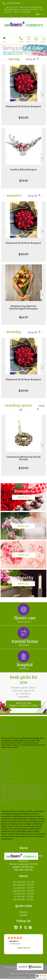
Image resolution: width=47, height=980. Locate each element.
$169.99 (23, 118)
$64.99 (23, 317)
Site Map (34, 977)
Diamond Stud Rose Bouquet (23, 106)
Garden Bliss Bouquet (24, 170)
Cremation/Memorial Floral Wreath (23, 458)
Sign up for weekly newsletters (23, 704)
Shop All (31, 59)
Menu (4, 42)
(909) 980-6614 (13, 3)
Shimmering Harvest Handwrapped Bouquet (24, 307)
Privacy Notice (31, 974)
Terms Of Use (16, 974)
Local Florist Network (18, 977)
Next (43, 95)
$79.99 (24, 181)
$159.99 (23, 468)
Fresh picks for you (24, 686)
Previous (4, 95)
